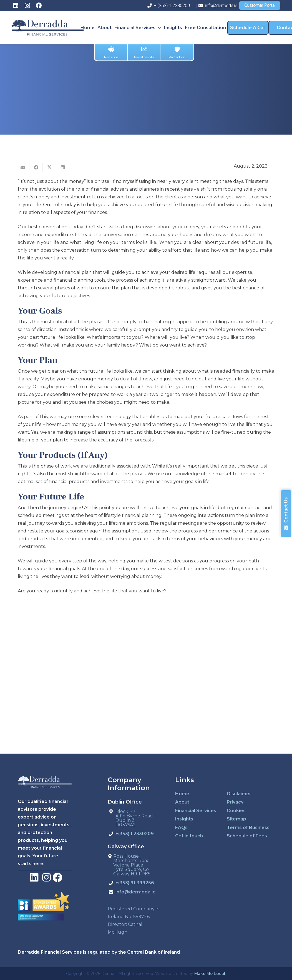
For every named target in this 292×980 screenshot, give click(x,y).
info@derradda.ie (136, 892)
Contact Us (286, 514)
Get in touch (189, 836)
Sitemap (236, 819)
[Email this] (23, 167)
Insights (184, 819)
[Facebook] (39, 6)
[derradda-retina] (48, 28)
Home (182, 794)
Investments (144, 53)
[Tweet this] (49, 167)
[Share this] (36, 167)
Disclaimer (239, 794)
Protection (177, 53)
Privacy (235, 802)
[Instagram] (27, 6)
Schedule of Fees (247, 836)
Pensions (111, 53)
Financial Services (196, 811)
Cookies (236, 811)
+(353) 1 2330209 (135, 834)
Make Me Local (210, 974)
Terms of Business (248, 828)
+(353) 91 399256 (135, 883)
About (182, 802)
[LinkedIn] (16, 6)
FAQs (181, 828)
